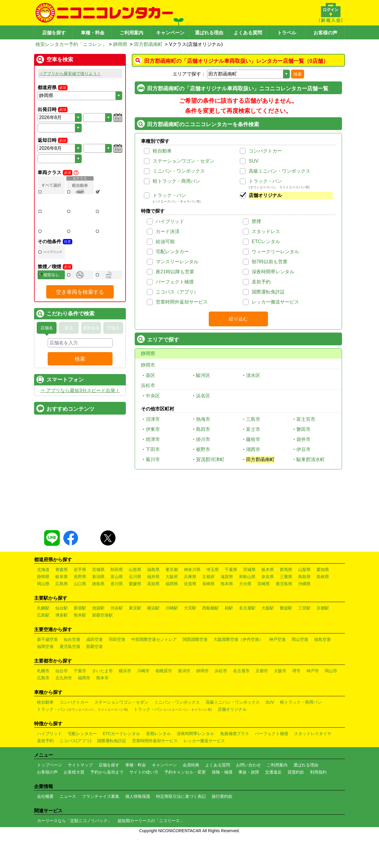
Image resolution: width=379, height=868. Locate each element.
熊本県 (227, 654)
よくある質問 (248, 33)
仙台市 (62, 741)
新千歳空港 (47, 709)
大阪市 (280, 741)
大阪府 (172, 646)
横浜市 (125, 741)
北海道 (43, 639)
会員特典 (191, 835)
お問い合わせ (248, 835)
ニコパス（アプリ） (177, 292)
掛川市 (203, 439)
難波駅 (286, 678)
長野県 (80, 646)
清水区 (253, 375)
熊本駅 (80, 685)
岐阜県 (62, 646)
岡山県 (43, 654)
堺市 (296, 741)
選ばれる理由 (209, 33)
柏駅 (229, 678)
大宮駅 (190, 678)
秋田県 (117, 639)
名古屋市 (241, 741)
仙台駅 (62, 678)
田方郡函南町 (148, 44)
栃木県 (268, 639)
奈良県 (268, 646)
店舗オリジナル (265, 195)
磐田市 (303, 429)
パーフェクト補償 (175, 282)
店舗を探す (54, 33)
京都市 (262, 741)
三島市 (253, 419)
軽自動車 (162, 151)
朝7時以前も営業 (270, 262)
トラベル (287, 33)
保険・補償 (222, 842)
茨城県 (249, 639)
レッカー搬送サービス (275, 302)
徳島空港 (322, 709)
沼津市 (153, 419)
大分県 (245, 654)
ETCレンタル (266, 242)
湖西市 (253, 449)
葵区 (150, 375)
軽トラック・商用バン (176, 181)
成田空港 (94, 709)
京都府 (208, 646)
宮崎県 (264, 654)
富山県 (117, 646)
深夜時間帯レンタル (273, 272)
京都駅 (323, 678)
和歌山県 (247, 646)
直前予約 (261, 282)
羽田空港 (117, 709)
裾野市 (203, 449)
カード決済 (168, 231)
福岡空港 (45, 716)
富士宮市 (306, 419)
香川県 (117, 654)
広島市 (43, 748)
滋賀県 (227, 646)
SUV (254, 161)
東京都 (172, 639)
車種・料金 (93, 33)
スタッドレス (266, 231)
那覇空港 (94, 716)
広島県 (62, 654)
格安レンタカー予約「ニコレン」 (71, 44)
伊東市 (153, 429)
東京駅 (135, 678)
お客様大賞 (74, 842)
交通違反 (273, 842)
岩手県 (80, 639)
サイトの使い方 (144, 842)
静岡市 (148, 365)
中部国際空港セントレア (154, 709)
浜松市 (148, 385)
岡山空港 (300, 709)
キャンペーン (170, 33)
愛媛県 (135, 654)
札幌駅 (43, 678)
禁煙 (256, 221)
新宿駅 (80, 678)
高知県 (153, 654)
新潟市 (184, 741)
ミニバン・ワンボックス (179, 171)
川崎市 (143, 741)
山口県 (80, 654)
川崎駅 (172, 678)
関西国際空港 (195, 709)
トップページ (49, 835)
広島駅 (43, 685)
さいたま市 (102, 741)
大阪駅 (268, 678)
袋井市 (303, 439)
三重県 (286, 646)
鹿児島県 (284, 654)
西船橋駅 (211, 678)
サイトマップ (80, 835)
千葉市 (80, 741)
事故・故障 (249, 842)
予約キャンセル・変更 (185, 842)
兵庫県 (190, 646)
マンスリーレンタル (177, 262)
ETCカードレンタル (121, 803)
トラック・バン (265, 181)
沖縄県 (304, 654)
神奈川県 (192, 639)
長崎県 (208, 654)
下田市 (153, 449)
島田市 (203, 429)
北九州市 (64, 748)
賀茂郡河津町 (210, 459)
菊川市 (153, 459)
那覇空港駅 (102, 685)
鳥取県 (304, 646)
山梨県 (304, 639)
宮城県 (98, 639)
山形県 (135, 639)
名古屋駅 (247, 678)
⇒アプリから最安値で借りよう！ (70, 73)
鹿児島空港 (70, 716)
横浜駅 (153, 678)
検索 (298, 74)
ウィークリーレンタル (275, 252)
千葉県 (231, 639)
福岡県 (172, 654)
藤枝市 (253, 439)
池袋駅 (98, 678)
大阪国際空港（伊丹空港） (238, 709)
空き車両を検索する (80, 333)
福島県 (153, 639)
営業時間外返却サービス (182, 302)
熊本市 (102, 748)
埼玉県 (213, 639)
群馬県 (286, 639)
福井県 (153, 646)
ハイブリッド (170, 221)
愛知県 (323, 639)
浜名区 (203, 396)
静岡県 (120, 44)
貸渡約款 (296, 842)
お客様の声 (325, 33)
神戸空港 (277, 709)
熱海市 (203, 419)
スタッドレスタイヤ (313, 803)
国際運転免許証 (268, 292)
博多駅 (62, 685)
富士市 (253, 429)
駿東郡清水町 (311, 459)
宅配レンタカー (172, 252)
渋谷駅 (117, 678)
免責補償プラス (235, 803)
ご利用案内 (131, 33)
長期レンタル (158, 803)
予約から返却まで (107, 842)
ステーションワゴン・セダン (184, 161)
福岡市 (84, 748)
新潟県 (98, 646)
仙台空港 (72, 709)
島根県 (323, 646)
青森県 (62, 639)
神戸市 (313, 741)
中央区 (153, 396)
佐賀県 (190, 654)
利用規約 (318, 842)
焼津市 (153, 439)
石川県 (135, 646)
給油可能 (165, 242)
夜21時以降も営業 (175, 272)
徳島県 (98, 654)
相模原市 (164, 741)
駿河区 (203, 375)
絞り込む (238, 319)
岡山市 (331, 741)
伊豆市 (303, 449)
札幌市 (43, 741)
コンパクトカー (265, 151)
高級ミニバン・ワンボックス (280, 171)
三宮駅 (304, 678)
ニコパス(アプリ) (75, 811)
